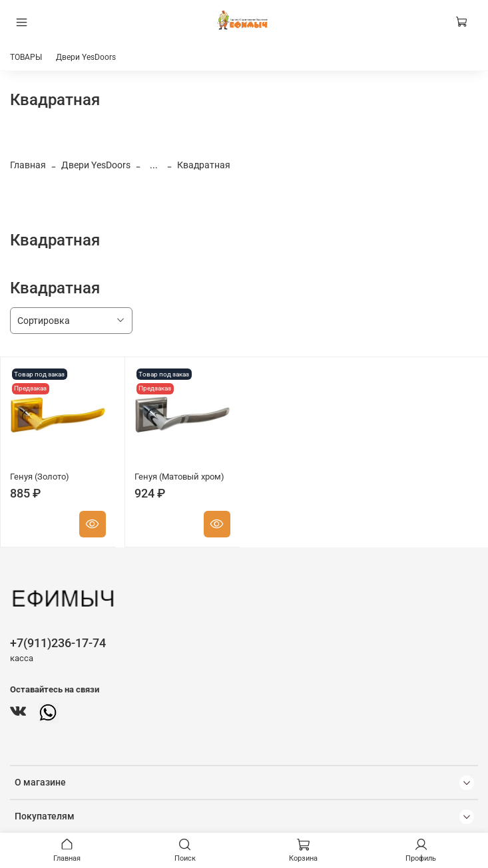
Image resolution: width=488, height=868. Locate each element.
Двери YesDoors (86, 57)
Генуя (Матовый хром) (179, 477)
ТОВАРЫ (26, 57)
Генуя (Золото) (40, 477)
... (154, 165)
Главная (28, 165)
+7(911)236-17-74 (58, 643)
